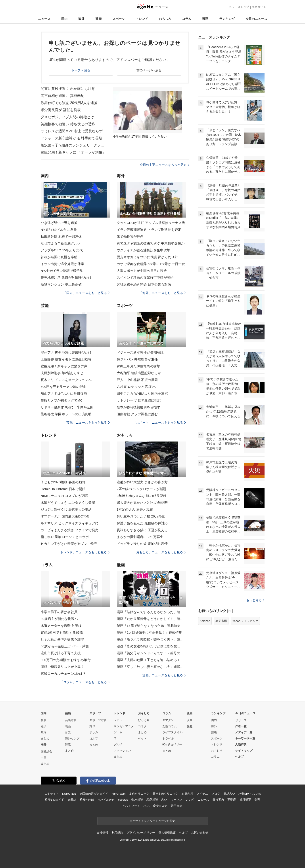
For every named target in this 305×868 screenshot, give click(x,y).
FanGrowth (118, 794)
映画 (68, 726)
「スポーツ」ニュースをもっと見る (159, 423)
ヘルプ (239, 757)
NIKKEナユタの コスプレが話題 (65, 496)
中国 (44, 758)
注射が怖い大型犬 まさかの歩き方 (142, 482)
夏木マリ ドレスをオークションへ (66, 380)
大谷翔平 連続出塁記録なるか (139, 373)
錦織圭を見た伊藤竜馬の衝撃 (139, 366)
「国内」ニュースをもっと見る (86, 293)
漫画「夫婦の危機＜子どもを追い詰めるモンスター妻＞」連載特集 (151, 660)
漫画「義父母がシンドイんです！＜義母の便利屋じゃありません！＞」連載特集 (151, 653)
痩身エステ (160, 806)
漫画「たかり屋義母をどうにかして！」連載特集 (151, 619)
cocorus (123, 800)
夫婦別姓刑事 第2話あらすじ (62, 373)
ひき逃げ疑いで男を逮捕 (59, 223)
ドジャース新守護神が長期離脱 (140, 352)
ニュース (44, 19)
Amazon (205, 621)
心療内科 (187, 794)
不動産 (232, 800)
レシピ (190, 800)
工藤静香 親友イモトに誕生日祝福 (66, 359)
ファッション (122, 751)
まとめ (45, 738)
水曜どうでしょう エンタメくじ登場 (68, 503)
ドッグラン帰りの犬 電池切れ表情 (142, 544)
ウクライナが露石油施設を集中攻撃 (144, 250)
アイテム (202, 794)
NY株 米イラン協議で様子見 (62, 271)
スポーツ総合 (98, 720)
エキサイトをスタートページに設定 (153, 821)
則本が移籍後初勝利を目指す (139, 407)
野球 (92, 726)
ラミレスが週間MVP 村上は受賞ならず (72, 131)
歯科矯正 (245, 800)
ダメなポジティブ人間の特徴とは (67, 117)
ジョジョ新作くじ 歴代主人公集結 (66, 509)
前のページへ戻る (149, 70)
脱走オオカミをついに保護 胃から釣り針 (147, 257)
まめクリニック (139, 794)
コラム (187, 19)
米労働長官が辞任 (130, 236)
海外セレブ (72, 738)
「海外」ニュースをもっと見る (163, 293)
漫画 (205, 19)
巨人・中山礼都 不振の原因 (137, 380)
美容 (257, 800)
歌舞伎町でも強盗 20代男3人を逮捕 (69, 103)
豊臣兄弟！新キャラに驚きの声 (64, 366)
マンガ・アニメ (124, 726)
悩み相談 (137, 800)
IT (115, 738)
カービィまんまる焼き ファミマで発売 (70, 530)
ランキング (227, 19)
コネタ (142, 726)
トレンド (142, 19)
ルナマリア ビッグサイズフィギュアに (70, 523)
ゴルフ (94, 738)
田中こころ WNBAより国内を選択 (142, 393)
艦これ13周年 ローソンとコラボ (65, 537)
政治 (44, 732)
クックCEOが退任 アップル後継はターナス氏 (151, 223)
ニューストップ (239, 7)
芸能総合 (71, 720)
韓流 (68, 744)
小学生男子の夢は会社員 (59, 612)
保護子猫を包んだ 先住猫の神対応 (142, 523)
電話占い (229, 794)
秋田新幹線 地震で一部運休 (61, 236)
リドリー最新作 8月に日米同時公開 (67, 407)
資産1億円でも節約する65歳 (62, 632)
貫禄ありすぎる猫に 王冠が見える (142, 530)
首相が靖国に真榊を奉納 (59, 257)
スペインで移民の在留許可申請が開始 (145, 278)
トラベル (168, 738)
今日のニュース (256, 19)
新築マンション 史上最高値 (61, 284)
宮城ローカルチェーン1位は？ (63, 674)
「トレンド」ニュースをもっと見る (83, 552)
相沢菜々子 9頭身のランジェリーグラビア (74, 145)
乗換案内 (218, 800)
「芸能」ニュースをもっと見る (86, 423)
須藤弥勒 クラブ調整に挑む (137, 414)
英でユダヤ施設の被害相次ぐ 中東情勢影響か (151, 243)
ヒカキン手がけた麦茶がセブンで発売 (69, 544)
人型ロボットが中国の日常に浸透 (142, 271)
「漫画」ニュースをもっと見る (163, 675)
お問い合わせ (200, 833)
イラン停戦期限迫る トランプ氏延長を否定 (149, 230)
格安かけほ (87, 800)
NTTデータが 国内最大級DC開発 (65, 516)
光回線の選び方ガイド (94, 794)
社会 (44, 720)
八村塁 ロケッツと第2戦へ (137, 387)
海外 (81, 19)
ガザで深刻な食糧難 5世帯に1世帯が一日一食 (151, 264)
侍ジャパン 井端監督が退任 (137, 359)
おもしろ (165, 19)
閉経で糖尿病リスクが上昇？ (62, 667)
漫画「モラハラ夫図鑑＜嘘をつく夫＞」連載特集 (151, 639)
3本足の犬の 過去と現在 (135, 509)
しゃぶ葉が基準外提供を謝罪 (62, 639)
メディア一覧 (244, 732)
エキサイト (259, 7)
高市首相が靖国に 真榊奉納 (63, 96)
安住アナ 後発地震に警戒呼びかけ (66, 352)
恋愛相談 (152, 800)
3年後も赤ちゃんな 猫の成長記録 (142, 496)
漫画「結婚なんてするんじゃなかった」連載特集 (151, 612)
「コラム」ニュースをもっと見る (85, 682)
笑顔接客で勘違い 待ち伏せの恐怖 (68, 124)
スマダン (168, 720)
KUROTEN (69, 794)
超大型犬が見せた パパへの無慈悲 (142, 503)
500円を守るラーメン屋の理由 (64, 387)
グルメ (118, 744)
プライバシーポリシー (141, 833)
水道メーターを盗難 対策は (61, 626)
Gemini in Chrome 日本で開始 (63, 489)
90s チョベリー (172, 744)
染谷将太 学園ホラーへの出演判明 (66, 414)
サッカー (95, 732)
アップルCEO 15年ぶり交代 (62, 250)
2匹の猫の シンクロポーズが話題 (142, 489)
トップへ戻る (81, 70)
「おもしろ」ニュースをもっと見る (159, 552)
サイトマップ (244, 751)
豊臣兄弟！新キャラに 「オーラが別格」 (73, 152)
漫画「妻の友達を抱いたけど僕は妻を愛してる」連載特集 (151, 646)
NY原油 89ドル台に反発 (59, 230)
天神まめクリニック (165, 794)
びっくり (144, 720)
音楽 (68, 732)
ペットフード (131, 806)
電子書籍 (176, 806)
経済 (44, 726)
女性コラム (170, 726)
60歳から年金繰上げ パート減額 (65, 646)
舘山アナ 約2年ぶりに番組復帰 (64, 393)
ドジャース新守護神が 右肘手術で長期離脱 (74, 138)
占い (164, 800)
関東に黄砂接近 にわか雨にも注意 (68, 89)
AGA (147, 806)
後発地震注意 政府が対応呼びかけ (66, 278)
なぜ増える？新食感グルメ (61, 243)
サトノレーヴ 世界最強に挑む (139, 400)
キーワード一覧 (245, 738)
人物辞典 (241, 744)
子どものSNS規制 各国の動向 (63, 482)
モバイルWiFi (106, 800)
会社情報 (102, 833)
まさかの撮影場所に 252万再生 (140, 537)
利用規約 (117, 833)
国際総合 (46, 751)
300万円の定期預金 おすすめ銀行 (66, 660)
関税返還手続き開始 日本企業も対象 (144, 284)
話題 (190, 726)
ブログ (216, 794)
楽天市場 (221, 621)
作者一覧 (241, 726)
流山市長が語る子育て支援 (61, 653)
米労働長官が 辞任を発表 (61, 110)
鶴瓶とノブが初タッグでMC (62, 400)
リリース (241, 720)
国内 (64, 19)
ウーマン (176, 800)
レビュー (119, 720)
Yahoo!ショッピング (245, 621)
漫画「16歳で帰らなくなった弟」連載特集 (149, 626)
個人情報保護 (167, 833)
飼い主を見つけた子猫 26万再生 (141, 516)
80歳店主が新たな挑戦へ (59, 619)
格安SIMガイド (55, 800)
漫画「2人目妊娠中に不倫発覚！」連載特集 (150, 632)
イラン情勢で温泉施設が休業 (62, 264)
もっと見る (255, 600)
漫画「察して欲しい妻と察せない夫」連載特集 (151, 667)
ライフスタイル (172, 732)
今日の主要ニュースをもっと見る (165, 165)
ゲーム (118, 732)
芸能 (98, 19)
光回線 (72, 800)
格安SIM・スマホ (249, 794)
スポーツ (119, 19)
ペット (142, 738)
